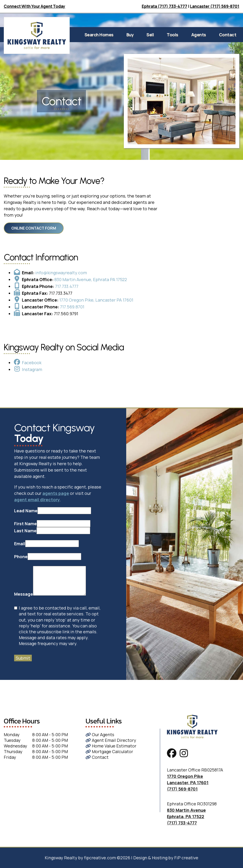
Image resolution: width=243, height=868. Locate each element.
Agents (199, 35)
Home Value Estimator (111, 746)
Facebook (32, 363)
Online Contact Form (34, 228)
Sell (150, 35)
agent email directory (37, 500)
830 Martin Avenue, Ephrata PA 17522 (91, 279)
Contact (228, 35)
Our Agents (100, 735)
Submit (23, 658)
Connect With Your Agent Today (34, 6)
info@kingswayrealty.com (61, 273)
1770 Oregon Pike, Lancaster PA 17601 (96, 300)
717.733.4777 (67, 286)
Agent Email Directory (111, 740)
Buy (130, 35)
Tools (172, 35)
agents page (56, 493)
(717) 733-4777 (182, 823)
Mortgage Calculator (109, 751)
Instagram (32, 369)
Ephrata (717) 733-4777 (164, 6)
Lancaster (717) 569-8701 (215, 6)
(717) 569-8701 (182, 789)
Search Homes (99, 35)
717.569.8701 (72, 307)
